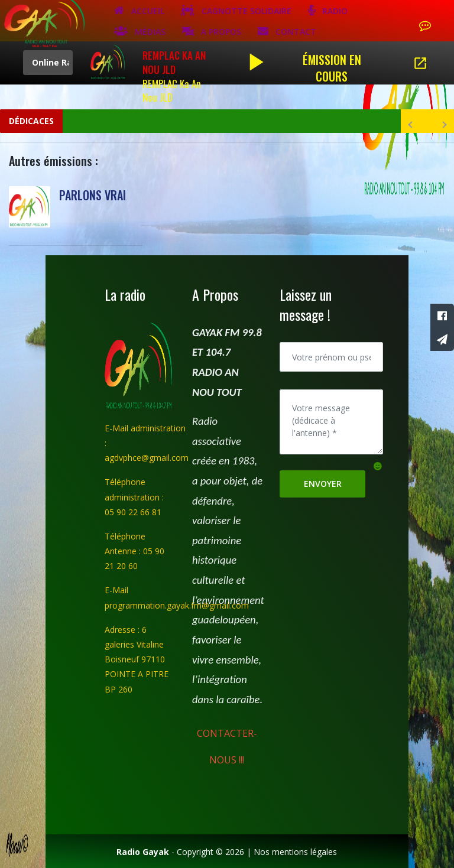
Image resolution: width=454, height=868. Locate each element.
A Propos (212, 31)
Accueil (139, 10)
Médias (140, 31)
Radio (328, 10)
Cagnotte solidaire (236, 10)
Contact (287, 31)
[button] (378, 466)
